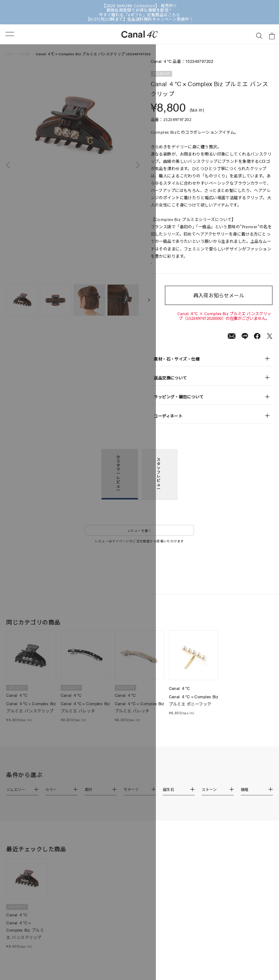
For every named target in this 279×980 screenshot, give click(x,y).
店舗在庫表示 (169, 267)
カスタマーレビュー (118, 485)
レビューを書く (139, 543)
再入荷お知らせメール (224, 302)
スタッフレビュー (158, 486)
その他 (25, 54)
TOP (9, 54)
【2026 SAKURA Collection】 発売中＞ (139, 5)
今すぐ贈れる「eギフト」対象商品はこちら (139, 15)
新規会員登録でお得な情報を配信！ (140, 10)
